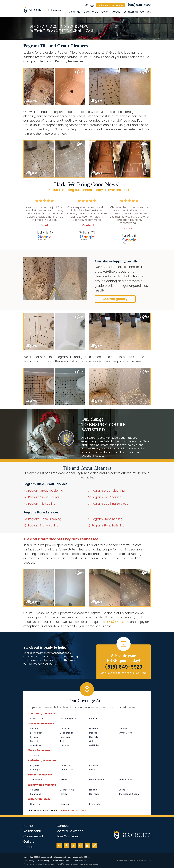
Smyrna (93, 770)
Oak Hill (93, 741)
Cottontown (36, 780)
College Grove (67, 790)
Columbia (35, 755)
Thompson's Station (129, 794)
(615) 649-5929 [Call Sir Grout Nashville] (139, 5)
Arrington (35, 790)
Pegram (93, 719)
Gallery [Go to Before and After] (106, 12)
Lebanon (64, 804)
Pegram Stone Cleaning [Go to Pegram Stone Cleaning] (45, 519)
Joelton (63, 741)
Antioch (34, 729)
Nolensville (94, 794)
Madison (94, 729)
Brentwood (36, 794)
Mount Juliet (95, 804)
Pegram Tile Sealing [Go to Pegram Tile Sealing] (42, 504)
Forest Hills (65, 729)
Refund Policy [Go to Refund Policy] (81, 861)
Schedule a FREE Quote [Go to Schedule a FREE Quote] (111, 5)
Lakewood (65, 745)
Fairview (64, 794)
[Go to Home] (44, 10)
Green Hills (35, 804)
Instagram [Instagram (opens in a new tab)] (59, 846)
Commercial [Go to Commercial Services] (91, 12)
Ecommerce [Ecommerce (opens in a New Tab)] (133, 860)
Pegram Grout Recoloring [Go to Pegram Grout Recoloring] (46, 491)
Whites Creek (125, 733)
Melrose (93, 733)
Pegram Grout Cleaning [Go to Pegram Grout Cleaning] (108, 491)
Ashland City (36, 719)
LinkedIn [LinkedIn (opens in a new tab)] (87, 846)
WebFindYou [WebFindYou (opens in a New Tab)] (145, 860)
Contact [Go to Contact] (145, 12)
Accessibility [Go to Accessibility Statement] (29, 861)
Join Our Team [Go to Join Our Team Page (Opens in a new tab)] (68, 836)
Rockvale (94, 765)
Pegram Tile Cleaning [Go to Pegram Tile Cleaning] (107, 497)
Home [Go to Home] (28, 826)
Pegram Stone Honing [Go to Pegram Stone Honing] (43, 526)
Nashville (94, 737)
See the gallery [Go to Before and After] (115, 299)
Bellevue (34, 737)
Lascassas (65, 765)
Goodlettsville (67, 733)
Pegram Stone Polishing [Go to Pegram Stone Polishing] (108, 526)
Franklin (93, 790)
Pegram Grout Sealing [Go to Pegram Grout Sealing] (43, 497)
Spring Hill (124, 790)
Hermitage (65, 737)
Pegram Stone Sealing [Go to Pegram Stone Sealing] (107, 519)
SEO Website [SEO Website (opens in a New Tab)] (122, 860)
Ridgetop (124, 729)
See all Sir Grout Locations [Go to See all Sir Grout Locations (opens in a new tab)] (73, 810)
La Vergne (35, 770)
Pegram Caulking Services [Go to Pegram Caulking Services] (110, 504)
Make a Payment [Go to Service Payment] (70, 831)
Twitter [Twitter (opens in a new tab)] (73, 846)
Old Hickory (95, 745)
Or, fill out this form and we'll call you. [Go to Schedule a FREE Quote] (124, 673)
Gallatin (64, 780)
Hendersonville (97, 780)
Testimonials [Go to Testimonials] (130, 12)
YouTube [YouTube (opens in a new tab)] (80, 846)
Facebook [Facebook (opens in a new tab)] (66, 846)
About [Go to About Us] (116, 12)
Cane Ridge (36, 745)
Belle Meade (36, 733)
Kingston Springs (68, 719)
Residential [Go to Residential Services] (74, 12)
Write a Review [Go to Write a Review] (86, 5)
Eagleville (35, 765)
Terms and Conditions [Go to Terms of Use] (62, 861)
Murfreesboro (67, 770)
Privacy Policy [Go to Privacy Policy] (43, 861)
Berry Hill (34, 741)
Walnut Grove (126, 780)
